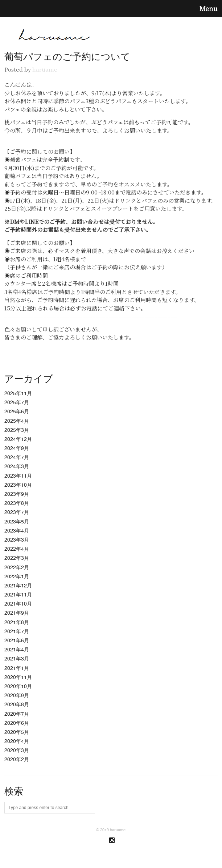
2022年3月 (17, 558)
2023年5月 (17, 522)
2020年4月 (17, 742)
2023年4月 (17, 531)
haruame (45, 69)
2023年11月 (18, 476)
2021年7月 (17, 632)
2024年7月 (17, 458)
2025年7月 (17, 403)
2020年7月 (17, 714)
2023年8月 (17, 503)
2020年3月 (17, 751)
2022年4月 (17, 549)
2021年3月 (17, 659)
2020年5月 (17, 732)
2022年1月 (17, 577)
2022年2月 (17, 568)
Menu (209, 9)
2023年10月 (18, 485)
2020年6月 (17, 723)
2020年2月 (17, 760)
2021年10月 (18, 604)
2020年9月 (17, 696)
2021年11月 (18, 595)
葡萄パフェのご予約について (67, 57)
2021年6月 (17, 641)
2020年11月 (18, 678)
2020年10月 (18, 687)
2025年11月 (18, 394)
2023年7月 (17, 513)
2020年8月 (17, 705)
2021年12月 (18, 586)
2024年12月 (18, 439)
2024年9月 (17, 449)
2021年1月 (17, 668)
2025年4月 (17, 421)
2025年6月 (17, 412)
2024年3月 (17, 467)
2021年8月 (17, 623)
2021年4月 (17, 650)
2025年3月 (17, 430)
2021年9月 (17, 613)
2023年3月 (17, 540)
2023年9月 (17, 494)
